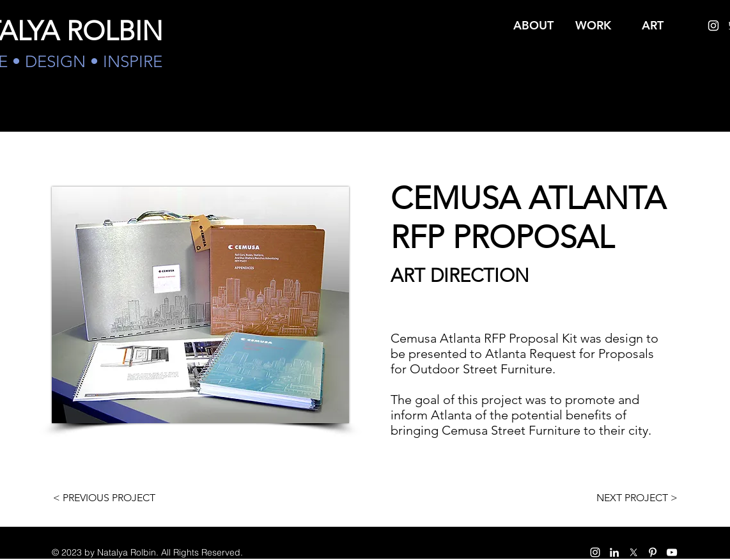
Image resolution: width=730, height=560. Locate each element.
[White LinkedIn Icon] (614, 552)
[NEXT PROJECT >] (637, 498)
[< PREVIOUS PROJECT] (104, 498)
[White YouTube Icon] (672, 552)
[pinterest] (653, 552)
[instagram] (713, 26)
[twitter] (633, 552)
